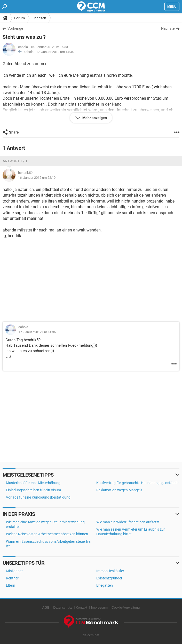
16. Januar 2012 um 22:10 (37, 178)
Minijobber (14, 571)
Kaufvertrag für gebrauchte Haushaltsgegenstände (137, 483)
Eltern (11, 585)
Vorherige (15, 28)
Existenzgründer (109, 578)
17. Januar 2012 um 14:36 (55, 52)
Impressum (99, 607)
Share (14, 132)
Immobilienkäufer (110, 571)
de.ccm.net (91, 635)
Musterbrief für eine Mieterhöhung (33, 483)
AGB (46, 607)
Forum (19, 18)
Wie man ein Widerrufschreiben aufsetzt (128, 522)
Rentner (12, 578)
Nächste (168, 28)
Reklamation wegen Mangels (119, 490)
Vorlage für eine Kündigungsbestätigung (38, 497)
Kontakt (82, 607)
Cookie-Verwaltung (126, 607)
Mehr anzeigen (94, 118)
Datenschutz (62, 607)
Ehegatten (105, 585)
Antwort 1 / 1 (15, 161)
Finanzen (39, 18)
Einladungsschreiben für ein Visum (33, 490)
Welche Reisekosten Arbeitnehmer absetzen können (47, 534)
